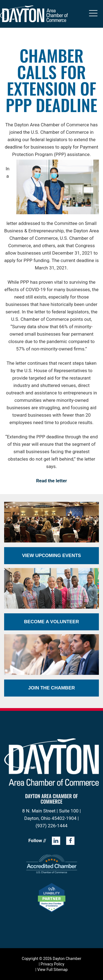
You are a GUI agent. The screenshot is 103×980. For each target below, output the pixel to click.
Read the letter (51, 481)
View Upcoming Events (51, 556)
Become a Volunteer (52, 622)
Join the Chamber (51, 688)
